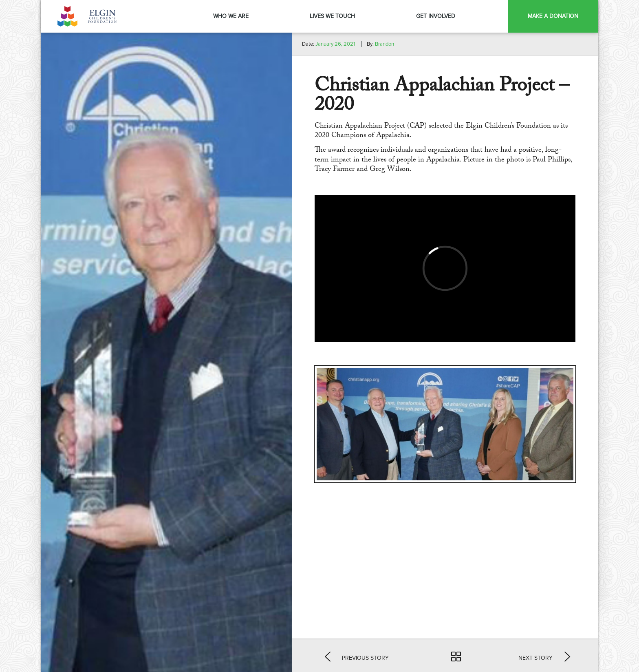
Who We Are (231, 16)
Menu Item (497, 16)
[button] (357, 656)
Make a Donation (553, 16)
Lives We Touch (332, 16)
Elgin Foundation (88, 16)
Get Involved (436, 16)
